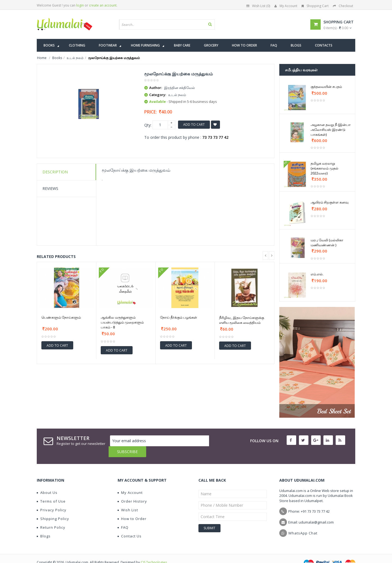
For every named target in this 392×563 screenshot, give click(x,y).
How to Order (132, 508)
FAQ (123, 516)
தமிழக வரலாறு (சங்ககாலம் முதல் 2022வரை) (324, 168)
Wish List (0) (258, 6)
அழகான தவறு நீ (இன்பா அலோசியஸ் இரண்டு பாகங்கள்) (331, 130)
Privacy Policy (52, 499)
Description (55, 172)
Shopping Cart (315, 6)
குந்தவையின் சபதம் (326, 87)
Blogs (44, 525)
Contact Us (130, 525)
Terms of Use (51, 490)
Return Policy (51, 516)
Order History (132, 490)
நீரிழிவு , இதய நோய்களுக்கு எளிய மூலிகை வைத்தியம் (242, 320)
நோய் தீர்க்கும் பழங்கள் (179, 317)
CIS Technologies (154, 551)
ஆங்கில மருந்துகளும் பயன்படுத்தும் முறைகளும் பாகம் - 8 (122, 322)
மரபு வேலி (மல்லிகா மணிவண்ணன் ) (327, 242)
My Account (286, 6)
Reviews (50, 188)
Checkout (343, 6)
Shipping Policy (53, 508)
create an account (103, 5)
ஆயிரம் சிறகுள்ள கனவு (330, 202)
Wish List (128, 499)
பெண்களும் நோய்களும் (61, 317)
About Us (47, 482)
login (80, 5)
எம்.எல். (317, 274)
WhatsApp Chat (303, 522)
